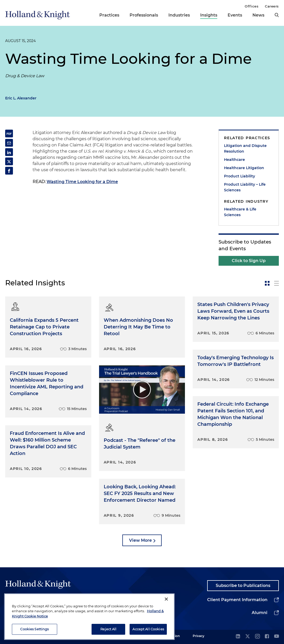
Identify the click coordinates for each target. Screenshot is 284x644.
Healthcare (234, 160)
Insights (209, 15)
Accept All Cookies (148, 629)
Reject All (108, 629)
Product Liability (240, 176)
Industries (179, 15)
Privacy (199, 636)
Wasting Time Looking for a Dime (82, 182)
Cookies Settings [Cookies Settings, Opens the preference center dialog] (34, 629)
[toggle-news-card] (267, 283)
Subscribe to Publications (243, 586)
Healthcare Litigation (244, 168)
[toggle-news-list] (276, 283)
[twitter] (248, 637)
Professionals (144, 15)
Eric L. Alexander (21, 98)
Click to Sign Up (249, 261)
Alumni (260, 613)
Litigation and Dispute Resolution (245, 148)
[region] (89, 617)
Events (235, 15)
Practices (109, 15)
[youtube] (276, 637)
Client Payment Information (237, 600)
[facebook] (267, 637)
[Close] (166, 599)
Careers (272, 6)
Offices (252, 6)
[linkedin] (238, 637)
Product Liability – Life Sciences (245, 187)
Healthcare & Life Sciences (240, 212)
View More (140, 540)
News (258, 15)
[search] (277, 15)
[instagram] (257, 637)
